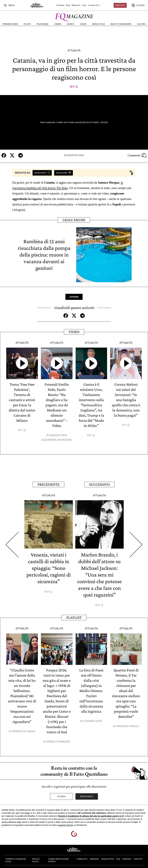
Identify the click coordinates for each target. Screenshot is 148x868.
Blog (68, 5)
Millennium (76, 5)
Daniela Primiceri (58, 742)
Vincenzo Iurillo (128, 726)
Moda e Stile (98, 24)
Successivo (99, 484)
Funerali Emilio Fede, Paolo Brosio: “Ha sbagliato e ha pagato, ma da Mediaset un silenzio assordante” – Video (57, 405)
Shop (84, 5)
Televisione (43, 24)
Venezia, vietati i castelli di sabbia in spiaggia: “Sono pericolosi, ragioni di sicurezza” (49, 568)
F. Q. (76, 87)
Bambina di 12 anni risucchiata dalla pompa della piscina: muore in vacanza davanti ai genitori (44, 255)
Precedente (49, 484)
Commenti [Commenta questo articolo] (137, 155)
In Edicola (60, 5)
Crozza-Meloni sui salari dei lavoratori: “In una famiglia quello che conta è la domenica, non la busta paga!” (126, 400)
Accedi (61, 796)
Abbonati (120, 5)
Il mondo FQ (94, 5)
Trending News (10, 24)
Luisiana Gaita (93, 721)
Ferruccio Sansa (24, 731)
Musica (71, 24)
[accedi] (138, 5)
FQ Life (27, 24)
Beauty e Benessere (121, 24)
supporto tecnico (65, 825)
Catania (74, 297)
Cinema (58, 24)
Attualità (74, 51)
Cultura (141, 24)
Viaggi (83, 24)
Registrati (87, 796)
